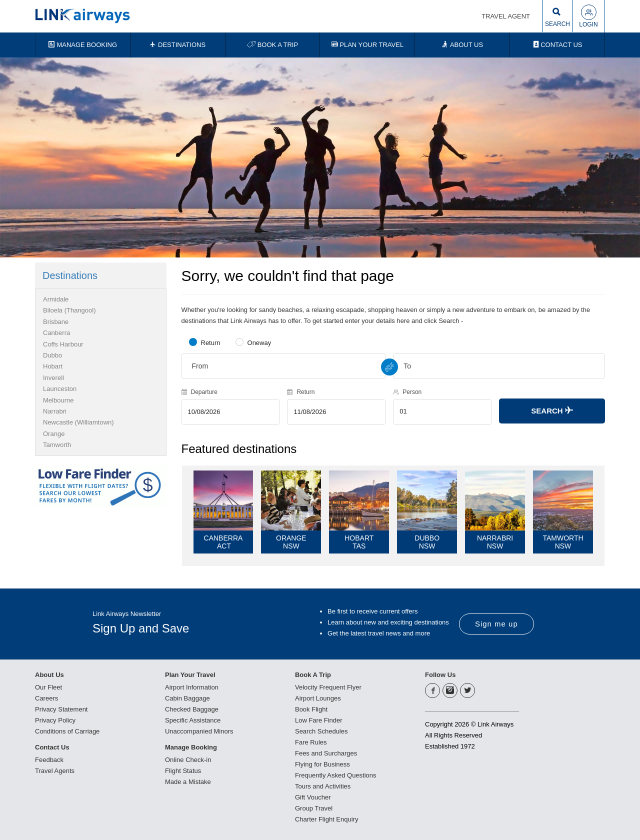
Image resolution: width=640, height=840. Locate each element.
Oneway (259, 343)
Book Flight (311, 709)
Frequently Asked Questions (336, 775)
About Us (49, 675)
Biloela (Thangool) (69, 310)
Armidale (56, 299)
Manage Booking (191, 747)
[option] (320, 157)
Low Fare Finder (319, 720)
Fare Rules (311, 742)
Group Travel (314, 808)
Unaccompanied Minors (199, 731)
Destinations (70, 275)
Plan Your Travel (190, 675)
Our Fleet (48, 687)
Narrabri (55, 411)
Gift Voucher (313, 797)
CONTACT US (557, 45)
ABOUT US (462, 45)
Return (211, 343)
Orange (54, 434)
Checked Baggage (192, 709)
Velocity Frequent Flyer (328, 687)
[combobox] (284, 366)
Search (552, 411)
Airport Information (192, 687)
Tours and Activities (323, 786)
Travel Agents (55, 771)
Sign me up (496, 624)
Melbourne (58, 400)
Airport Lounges (318, 698)
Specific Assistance (193, 720)
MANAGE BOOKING (83, 45)
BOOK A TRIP (272, 45)
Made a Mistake (188, 782)
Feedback (49, 760)
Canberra (56, 333)
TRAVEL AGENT (506, 16)
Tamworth (57, 445)
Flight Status (183, 771)
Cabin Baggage (187, 698)
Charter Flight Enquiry (326, 819)
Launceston (60, 389)
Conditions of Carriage (67, 731)
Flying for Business (322, 764)
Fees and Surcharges (326, 753)
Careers (46, 698)
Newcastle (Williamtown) (78, 422)
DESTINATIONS (177, 45)
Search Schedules (321, 731)
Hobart (53, 366)
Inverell (53, 378)
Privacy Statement (61, 709)
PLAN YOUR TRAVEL (368, 45)
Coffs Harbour (63, 344)
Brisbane (56, 322)
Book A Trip (313, 675)
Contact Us (52, 747)
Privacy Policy (55, 720)
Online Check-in (188, 760)
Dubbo (52, 355)
